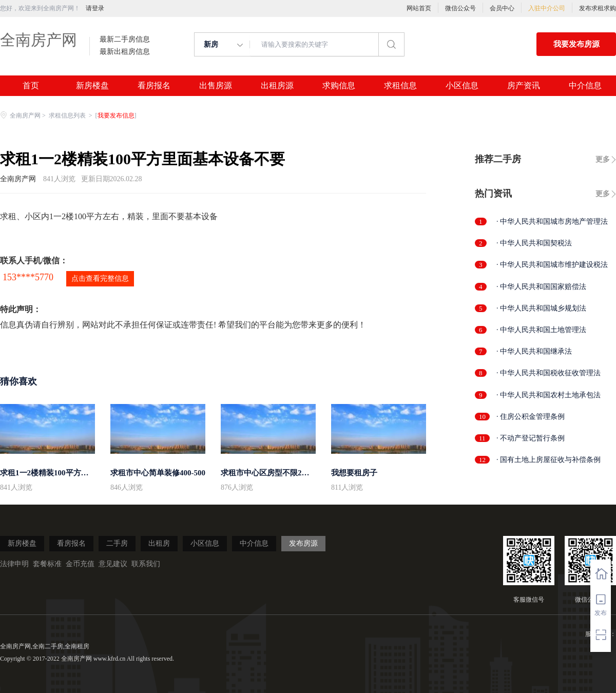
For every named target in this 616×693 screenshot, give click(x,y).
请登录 (95, 8)
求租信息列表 (68, 115)
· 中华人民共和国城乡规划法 (541, 308)
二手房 (117, 543)
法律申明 (14, 564)
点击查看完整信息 (100, 278)
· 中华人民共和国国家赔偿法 (541, 287)
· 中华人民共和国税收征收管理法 (548, 373)
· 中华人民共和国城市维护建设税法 (552, 265)
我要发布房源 (576, 44)
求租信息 (400, 86)
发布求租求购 (598, 8)
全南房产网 (38, 40)
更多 (603, 159)
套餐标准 (47, 564)
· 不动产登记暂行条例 (531, 438)
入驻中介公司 (547, 8)
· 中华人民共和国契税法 (534, 243)
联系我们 (146, 564)
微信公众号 (460, 8)
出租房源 (277, 86)
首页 (31, 86)
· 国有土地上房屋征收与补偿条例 (548, 460)
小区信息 (462, 86)
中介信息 (585, 86)
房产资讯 (524, 86)
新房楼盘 (92, 86)
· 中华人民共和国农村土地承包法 (548, 395)
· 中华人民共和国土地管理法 (541, 330)
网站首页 (419, 8)
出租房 (159, 543)
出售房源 (216, 86)
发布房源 (303, 543)
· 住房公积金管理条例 (531, 417)
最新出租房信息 (125, 52)
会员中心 (502, 8)
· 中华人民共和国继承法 (534, 351)
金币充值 (80, 564)
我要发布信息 (116, 115)
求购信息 (339, 86)
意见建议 (113, 564)
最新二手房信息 (125, 40)
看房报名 (154, 86)
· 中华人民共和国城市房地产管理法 (552, 222)
